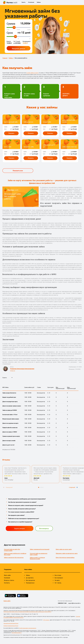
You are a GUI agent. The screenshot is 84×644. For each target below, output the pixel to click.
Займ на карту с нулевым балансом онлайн (37, 558)
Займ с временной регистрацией (40, 549)
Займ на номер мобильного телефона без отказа (15, 554)
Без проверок (59, 578)
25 (30, 39)
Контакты (7, 583)
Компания (31, 2)
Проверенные (30, 583)
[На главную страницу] (10, 2)
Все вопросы (44, 528)
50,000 (29, 30)
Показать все (18, 171)
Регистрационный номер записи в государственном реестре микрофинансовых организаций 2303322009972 (27, 612)
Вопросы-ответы (9, 580)
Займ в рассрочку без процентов (14, 558)
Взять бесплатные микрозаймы (65, 558)
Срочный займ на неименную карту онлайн (39, 554)
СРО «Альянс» (46, 620)
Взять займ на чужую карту (64, 549)
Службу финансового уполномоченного (28, 628)
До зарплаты (30, 578)
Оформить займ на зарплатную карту (67, 553)
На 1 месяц (58, 583)
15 (18, 39)
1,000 (8, 30)
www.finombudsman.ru (17, 633)
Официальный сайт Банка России (11, 623)
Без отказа (58, 575)
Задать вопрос (20, 528)
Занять (24, 2)
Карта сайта (7, 601)
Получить (19, 49)
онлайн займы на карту (32, 73)
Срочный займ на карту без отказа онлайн (12, 550)
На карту (57, 580)
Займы (39, 2)
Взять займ (7, 575)
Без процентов (30, 580)
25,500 (18, 30)
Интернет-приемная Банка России (11, 626)
